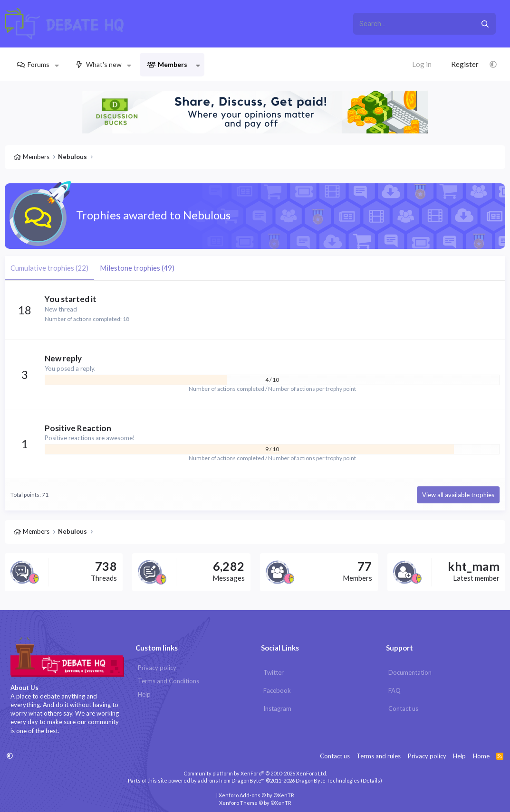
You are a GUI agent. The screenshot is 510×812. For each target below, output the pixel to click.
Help (144, 694)
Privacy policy (157, 668)
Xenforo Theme (255, 803)
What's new (104, 64)
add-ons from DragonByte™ (231, 780)
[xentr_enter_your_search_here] (414, 24)
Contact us (403, 708)
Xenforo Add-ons (256, 795)
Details (371, 780)
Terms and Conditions (168, 681)
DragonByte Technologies (328, 780)
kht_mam (474, 566)
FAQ (395, 690)
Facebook (277, 690)
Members (173, 64)
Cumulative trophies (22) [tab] (49, 268)
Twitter (274, 672)
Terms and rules (379, 756)
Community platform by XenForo (255, 773)
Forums (38, 64)
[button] (57, 65)
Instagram (277, 708)
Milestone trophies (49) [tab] (137, 268)
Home (481, 756)
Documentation (410, 672)
